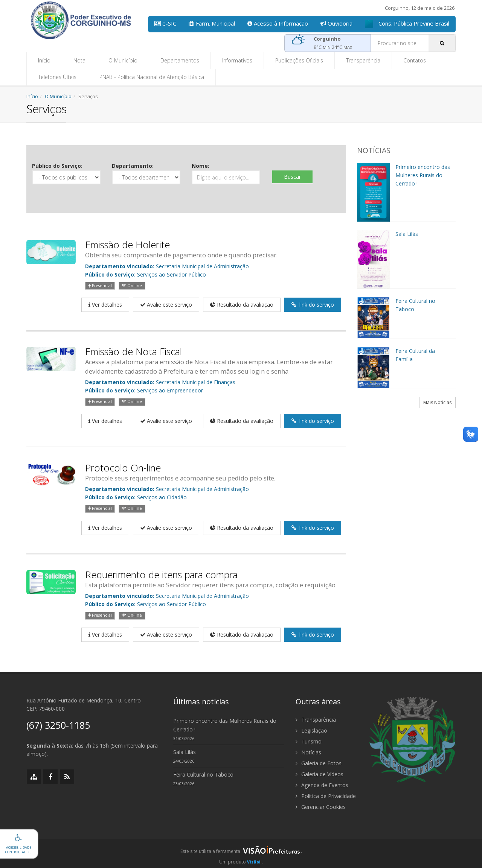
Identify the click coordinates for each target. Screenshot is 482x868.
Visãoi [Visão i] (254, 862)
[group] (241, 853)
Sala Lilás (185, 752)
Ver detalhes (105, 305)
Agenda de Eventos (322, 785)
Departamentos (180, 60)
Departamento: (133, 166)
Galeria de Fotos (319, 763)
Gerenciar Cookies (321, 807)
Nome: (201, 166)
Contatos (415, 60)
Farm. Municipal (212, 23)
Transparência (363, 60)
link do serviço (313, 305)
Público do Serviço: (57, 166)
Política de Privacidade (326, 796)
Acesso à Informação (278, 23)
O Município (123, 60)
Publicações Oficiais (299, 60)
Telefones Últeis (57, 77)
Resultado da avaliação (242, 305)
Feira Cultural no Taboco (203, 775)
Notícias (308, 752)
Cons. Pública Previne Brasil (407, 24)
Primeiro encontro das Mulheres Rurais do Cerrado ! (225, 725)
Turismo (309, 741)
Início (44, 60)
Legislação (311, 730)
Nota (79, 60)
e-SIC (165, 23)
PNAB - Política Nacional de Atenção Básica (152, 77)
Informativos (237, 60)
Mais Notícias (437, 402)
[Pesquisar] (442, 43)
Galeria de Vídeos (320, 774)
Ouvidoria (336, 23)
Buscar (292, 177)
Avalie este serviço (166, 305)
